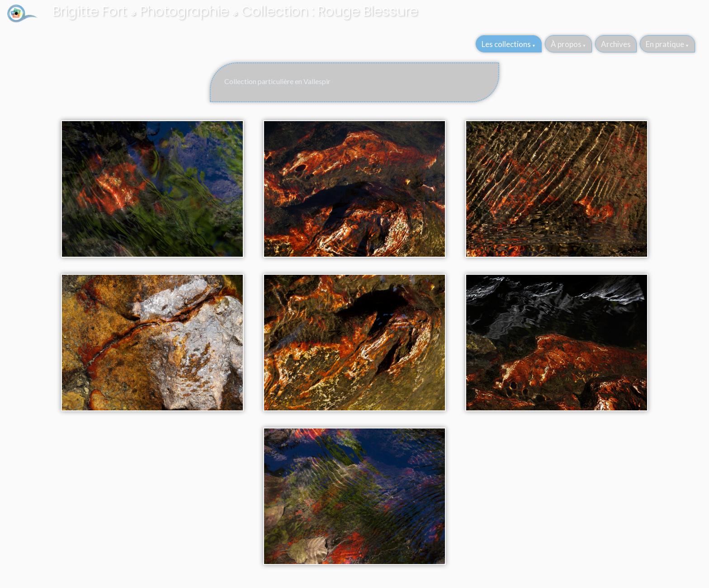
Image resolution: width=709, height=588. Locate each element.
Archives (616, 44)
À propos (566, 44)
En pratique (665, 44)
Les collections (506, 44)
